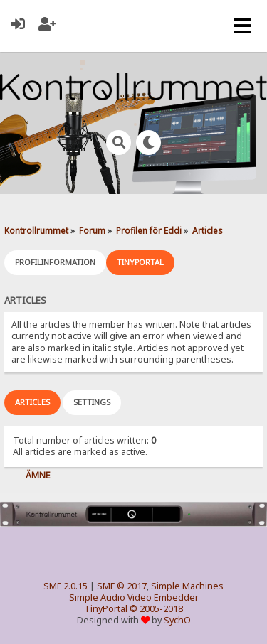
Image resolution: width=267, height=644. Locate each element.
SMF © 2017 (122, 586)
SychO (177, 620)
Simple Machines (187, 586)
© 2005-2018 (156, 609)
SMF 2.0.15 (66, 586)
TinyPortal (106, 609)
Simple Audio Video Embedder (134, 597)
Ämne (38, 475)
